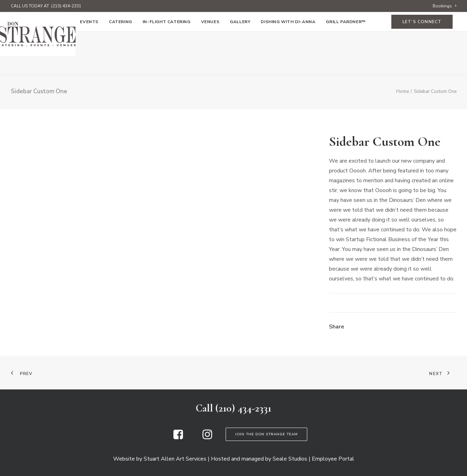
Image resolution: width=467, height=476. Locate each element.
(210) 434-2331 (66, 6)
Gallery (240, 66)
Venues (210, 66)
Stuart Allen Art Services (175, 459)
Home (26, 66)
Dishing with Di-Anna (288, 66)
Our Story (56, 66)
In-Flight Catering (167, 66)
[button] (178, 437)
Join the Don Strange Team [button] (266, 434)
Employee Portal (333, 459)
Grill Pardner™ (346, 66)
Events (89, 66)
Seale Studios (290, 459)
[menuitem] (444, 6)
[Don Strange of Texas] (233, 34)
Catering (121, 66)
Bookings (444, 6)
